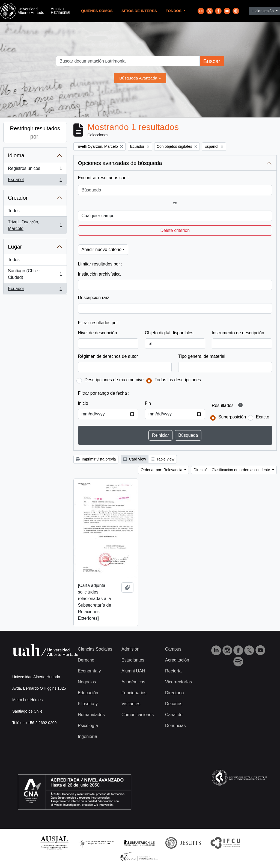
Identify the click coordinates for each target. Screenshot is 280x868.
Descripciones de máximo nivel (115, 380)
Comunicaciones (138, 715)
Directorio (174, 693)
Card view (135, 459)
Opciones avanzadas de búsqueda (120, 163)
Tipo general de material (202, 356)
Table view (163, 459)
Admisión (130, 649)
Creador (18, 198)
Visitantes (131, 704)
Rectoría (173, 671)
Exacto (263, 417)
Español (35, 181)
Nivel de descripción (98, 333)
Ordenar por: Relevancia (162, 470)
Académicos (133, 682)
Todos (14, 211)
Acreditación (177, 660)
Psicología (88, 726)
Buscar (212, 61)
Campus (173, 649)
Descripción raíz (94, 298)
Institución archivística (99, 274)
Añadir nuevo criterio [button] (102, 250)
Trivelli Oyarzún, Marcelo (35, 225)
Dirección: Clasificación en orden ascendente (232, 470)
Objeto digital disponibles (169, 333)
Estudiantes (133, 660)
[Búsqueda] (175, 190)
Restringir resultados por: (35, 132)
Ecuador (35, 290)
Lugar (15, 247)
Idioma (16, 155)
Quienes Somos (97, 11)
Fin (148, 403)
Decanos (174, 704)
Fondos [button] (174, 11)
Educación (88, 693)
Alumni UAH (133, 671)
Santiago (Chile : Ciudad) (35, 274)
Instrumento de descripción (238, 333)
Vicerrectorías (178, 682)
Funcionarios (134, 693)
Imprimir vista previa (96, 459)
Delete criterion (175, 230)
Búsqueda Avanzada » (140, 78)
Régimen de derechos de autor (108, 356)
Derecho (86, 660)
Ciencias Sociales (95, 649)
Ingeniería (87, 736)
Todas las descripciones (178, 380)
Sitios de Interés (139, 11)
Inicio (83, 403)
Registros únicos (35, 170)
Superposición (232, 417)
